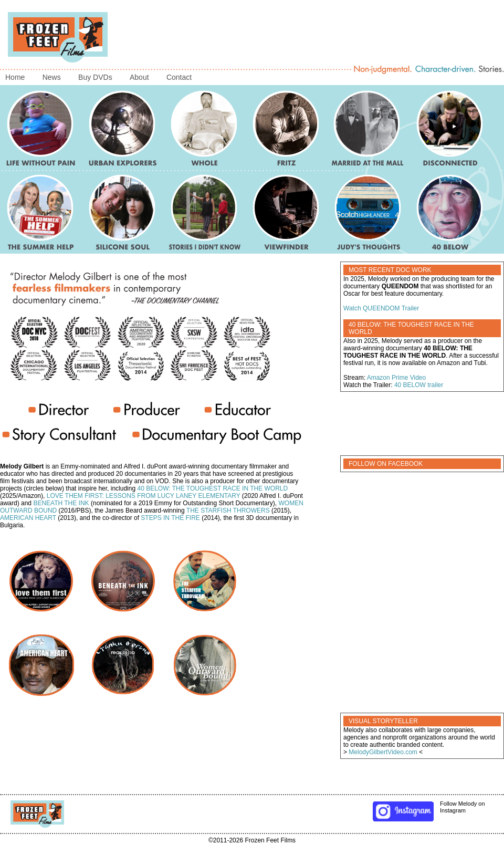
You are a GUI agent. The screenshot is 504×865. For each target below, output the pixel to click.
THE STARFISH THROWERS (228, 510)
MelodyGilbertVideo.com (383, 752)
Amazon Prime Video (397, 378)
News (52, 77)
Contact (179, 77)
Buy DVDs (95, 77)
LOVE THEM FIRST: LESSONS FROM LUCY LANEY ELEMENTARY (144, 496)
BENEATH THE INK (61, 503)
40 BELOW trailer (419, 385)
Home (15, 77)
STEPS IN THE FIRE (170, 518)
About (139, 77)
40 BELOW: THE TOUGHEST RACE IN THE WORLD (212, 488)
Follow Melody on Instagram (428, 807)
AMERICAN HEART (28, 518)
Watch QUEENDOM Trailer (381, 308)
